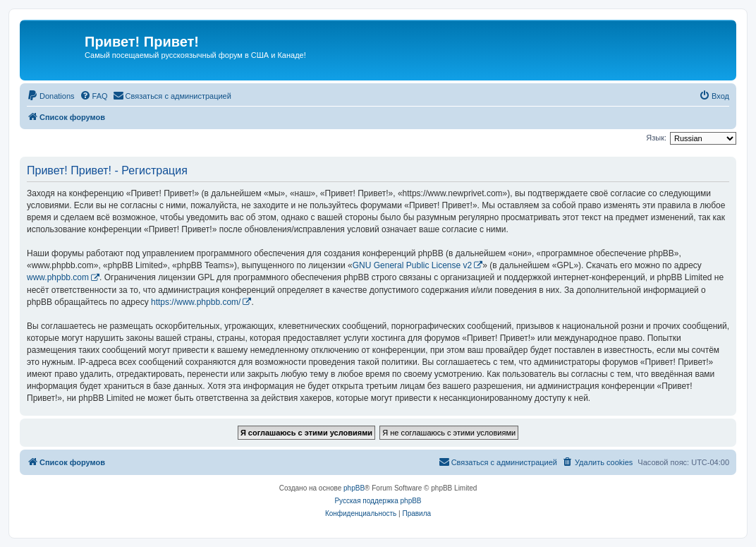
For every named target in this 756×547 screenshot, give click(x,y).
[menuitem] (51, 96)
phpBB (354, 488)
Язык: (656, 138)
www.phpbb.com (58, 277)
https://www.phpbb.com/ (196, 302)
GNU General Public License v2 (412, 265)
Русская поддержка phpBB (378, 501)
